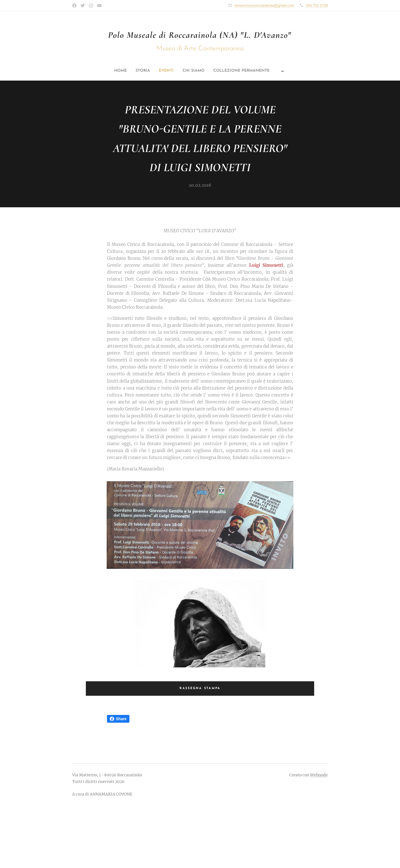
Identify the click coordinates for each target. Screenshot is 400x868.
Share (118, 719)
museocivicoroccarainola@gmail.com (264, 5)
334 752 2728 (317, 5)
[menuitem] (158, 71)
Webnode (319, 775)
